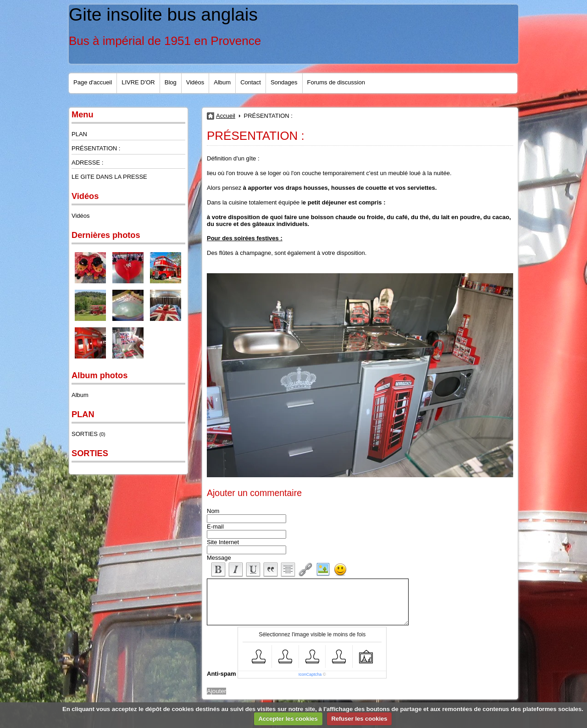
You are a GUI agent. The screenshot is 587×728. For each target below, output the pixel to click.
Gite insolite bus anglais (163, 14)
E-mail (215, 527)
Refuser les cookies (359, 719)
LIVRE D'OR (138, 82)
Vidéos (195, 82)
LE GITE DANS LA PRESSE (109, 177)
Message (219, 558)
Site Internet (223, 542)
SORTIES (89, 434)
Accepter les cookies (288, 719)
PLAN (79, 134)
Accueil (226, 116)
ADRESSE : (87, 163)
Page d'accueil (93, 82)
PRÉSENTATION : (96, 148)
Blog (171, 82)
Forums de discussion (336, 82)
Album (222, 82)
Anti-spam (222, 674)
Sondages (284, 82)
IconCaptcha (310, 674)
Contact (251, 82)
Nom (213, 511)
